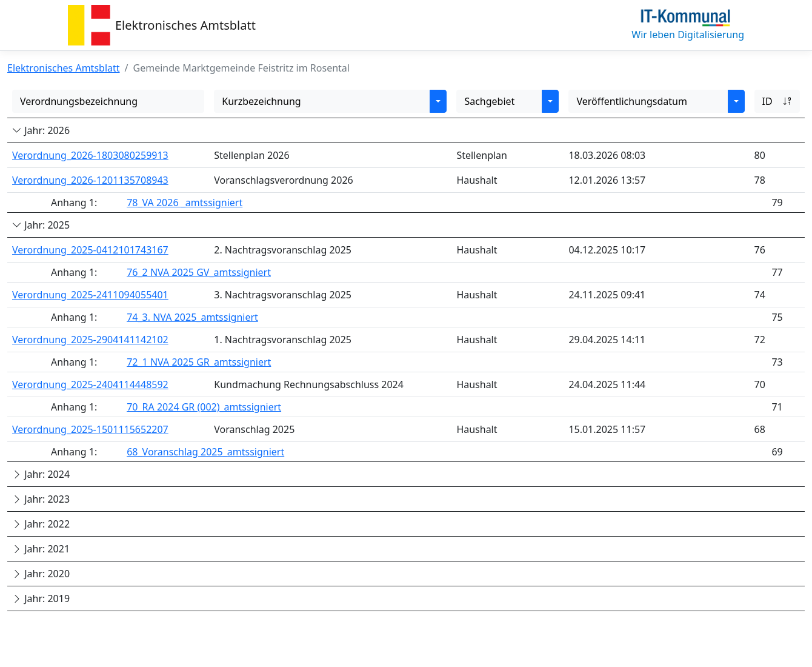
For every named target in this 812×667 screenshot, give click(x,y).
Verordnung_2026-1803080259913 (90, 155)
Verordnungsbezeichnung (79, 101)
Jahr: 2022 (41, 524)
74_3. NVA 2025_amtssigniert (192, 317)
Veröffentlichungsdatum (632, 101)
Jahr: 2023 (41, 499)
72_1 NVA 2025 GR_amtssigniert (199, 362)
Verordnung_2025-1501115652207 (90, 429)
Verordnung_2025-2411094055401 (90, 295)
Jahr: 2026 (41, 130)
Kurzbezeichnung (261, 101)
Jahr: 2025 (41, 225)
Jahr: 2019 (41, 598)
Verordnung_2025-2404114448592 (90, 384)
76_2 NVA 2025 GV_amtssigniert (199, 272)
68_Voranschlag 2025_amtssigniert (205, 452)
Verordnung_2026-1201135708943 (90, 180)
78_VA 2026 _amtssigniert (185, 203)
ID (777, 101)
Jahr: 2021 (41, 549)
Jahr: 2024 (41, 474)
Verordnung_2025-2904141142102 (90, 340)
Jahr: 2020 (41, 574)
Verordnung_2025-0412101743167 (90, 250)
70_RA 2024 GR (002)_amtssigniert (204, 407)
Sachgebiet (489, 101)
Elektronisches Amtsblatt (185, 25)
